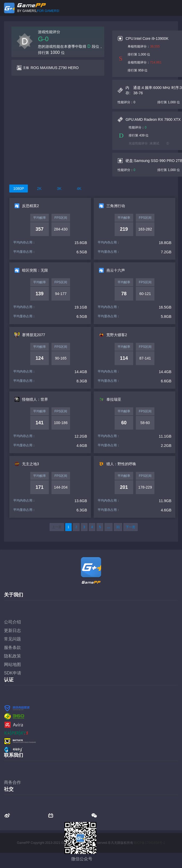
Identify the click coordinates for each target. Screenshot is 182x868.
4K (79, 189)
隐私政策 (12, 656)
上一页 (57, 527)
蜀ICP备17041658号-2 (149, 843)
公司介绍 (12, 622)
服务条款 (12, 647)
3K (59, 189)
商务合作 (12, 782)
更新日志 (12, 630)
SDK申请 (13, 673)
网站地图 (12, 664)
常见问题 (12, 639)
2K (39, 189)
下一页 (131, 527)
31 (118, 527)
